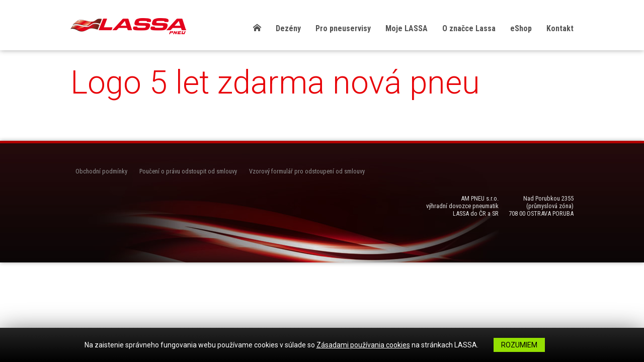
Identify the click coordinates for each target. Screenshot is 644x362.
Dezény (288, 28)
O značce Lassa (469, 28)
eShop (521, 28)
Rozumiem (519, 345)
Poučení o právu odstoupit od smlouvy (188, 171)
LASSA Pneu (128, 26)
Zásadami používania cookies (363, 345)
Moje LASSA (407, 28)
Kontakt (560, 28)
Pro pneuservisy (343, 28)
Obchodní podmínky (101, 171)
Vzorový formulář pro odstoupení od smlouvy (307, 171)
